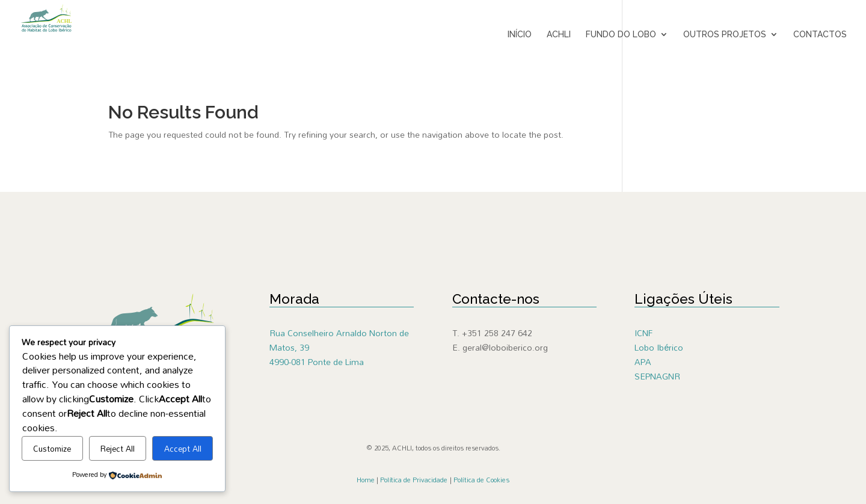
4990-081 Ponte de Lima (317, 362)
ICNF (643, 333)
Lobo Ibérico (659, 347)
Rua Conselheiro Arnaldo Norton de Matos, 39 (339, 340)
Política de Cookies (481, 480)
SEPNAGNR (657, 376)
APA (643, 362)
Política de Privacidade (414, 480)
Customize (52, 449)
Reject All (118, 449)
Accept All (183, 449)
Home (366, 480)
